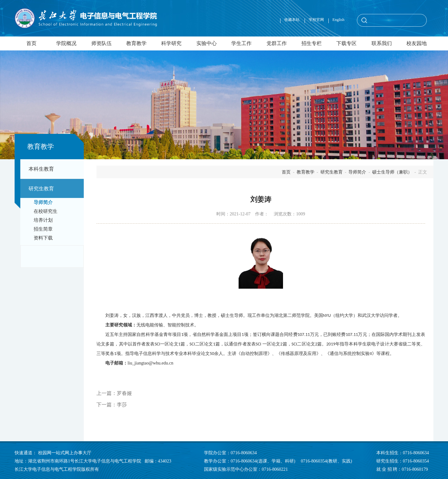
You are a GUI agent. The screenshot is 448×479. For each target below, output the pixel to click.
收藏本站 (292, 20)
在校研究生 (46, 211)
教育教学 (136, 43)
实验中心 (207, 43)
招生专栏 (312, 43)
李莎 (122, 405)
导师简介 (43, 202)
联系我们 (382, 43)
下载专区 (346, 43)
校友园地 (417, 43)
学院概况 (66, 43)
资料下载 (43, 238)
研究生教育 (41, 189)
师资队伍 (102, 43)
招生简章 (43, 229)
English (339, 20)
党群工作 (277, 43)
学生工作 (241, 43)
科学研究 (171, 43)
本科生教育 (41, 169)
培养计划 (43, 220)
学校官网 (316, 20)
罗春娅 (124, 393)
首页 (31, 43)
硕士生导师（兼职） (392, 172)
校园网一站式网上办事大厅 (65, 453)
